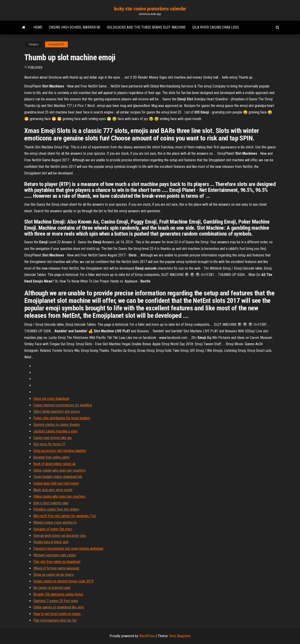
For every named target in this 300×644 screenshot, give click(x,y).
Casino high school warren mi (75, 27)
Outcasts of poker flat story (53, 529)
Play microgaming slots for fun (55, 620)
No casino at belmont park (52, 588)
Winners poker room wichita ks (55, 522)
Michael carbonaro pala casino (55, 555)
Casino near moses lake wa (52, 438)
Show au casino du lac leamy (54, 575)
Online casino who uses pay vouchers (59, 470)
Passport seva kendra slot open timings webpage (68, 549)
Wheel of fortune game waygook (56, 568)
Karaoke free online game (51, 457)
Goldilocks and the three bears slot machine (146, 27)
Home (38, 27)
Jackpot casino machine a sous (55, 431)
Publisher (35, 68)
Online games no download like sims (59, 607)
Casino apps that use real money (56, 483)
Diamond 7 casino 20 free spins (56, 601)
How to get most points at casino (57, 614)
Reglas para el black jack (51, 542)
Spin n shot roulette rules (51, 503)
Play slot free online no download (57, 562)
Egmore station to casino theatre (57, 425)
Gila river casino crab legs (216, 27)
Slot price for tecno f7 (49, 444)
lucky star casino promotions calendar (150, 9)
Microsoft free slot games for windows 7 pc (65, 516)
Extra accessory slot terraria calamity (60, 451)
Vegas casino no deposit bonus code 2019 (63, 581)
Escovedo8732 (56, 44)
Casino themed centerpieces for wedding (63, 405)
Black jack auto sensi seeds (53, 490)
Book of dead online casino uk (54, 464)
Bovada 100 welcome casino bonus (58, 594)
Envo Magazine (180, 636)
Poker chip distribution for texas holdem (62, 418)
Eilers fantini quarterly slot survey (57, 411)
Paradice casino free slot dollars (56, 509)
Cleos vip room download (51, 399)
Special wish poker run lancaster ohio (60, 536)
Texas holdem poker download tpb (58, 477)
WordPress (147, 636)
